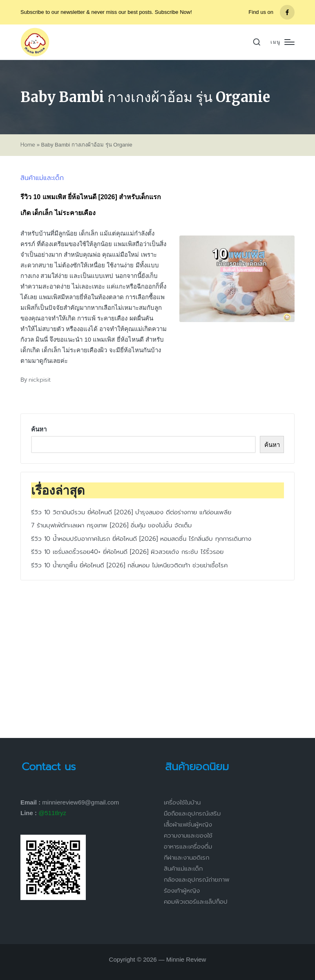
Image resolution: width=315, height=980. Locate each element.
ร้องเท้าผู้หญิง (182, 891)
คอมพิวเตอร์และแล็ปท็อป (196, 902)
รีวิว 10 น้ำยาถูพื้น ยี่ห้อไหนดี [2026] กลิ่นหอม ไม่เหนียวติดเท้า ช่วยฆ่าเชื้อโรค (129, 565)
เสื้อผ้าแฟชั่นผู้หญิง (188, 824)
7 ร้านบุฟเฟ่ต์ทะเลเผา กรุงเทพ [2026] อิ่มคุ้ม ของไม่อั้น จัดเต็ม (111, 525)
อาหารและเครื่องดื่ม (188, 847)
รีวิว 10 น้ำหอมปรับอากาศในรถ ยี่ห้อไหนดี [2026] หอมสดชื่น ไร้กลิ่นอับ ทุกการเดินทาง (141, 539)
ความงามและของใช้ (188, 836)
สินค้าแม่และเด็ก (42, 178)
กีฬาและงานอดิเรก (187, 858)
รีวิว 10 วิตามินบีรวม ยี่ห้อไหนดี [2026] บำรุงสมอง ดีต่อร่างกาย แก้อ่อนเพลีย (131, 512)
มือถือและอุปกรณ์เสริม (192, 813)
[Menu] (283, 42)
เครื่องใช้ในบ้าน (182, 802)
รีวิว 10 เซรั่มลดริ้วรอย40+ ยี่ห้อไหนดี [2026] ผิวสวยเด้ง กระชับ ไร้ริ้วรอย (127, 552)
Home (28, 145)
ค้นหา (39, 429)
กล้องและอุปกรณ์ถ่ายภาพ (197, 880)
